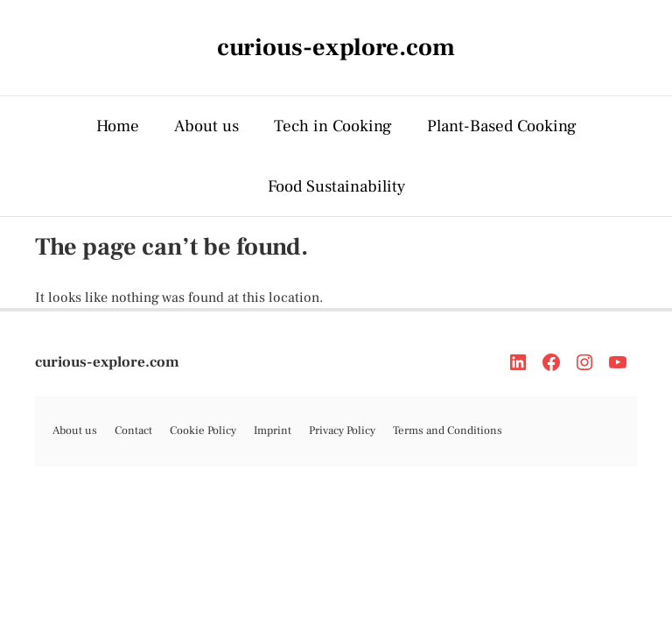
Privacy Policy (342, 430)
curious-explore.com (107, 362)
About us (206, 126)
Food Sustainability (336, 186)
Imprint (273, 430)
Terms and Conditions (448, 430)
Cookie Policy (203, 430)
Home (118, 126)
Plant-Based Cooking (502, 126)
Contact (133, 430)
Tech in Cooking (333, 126)
